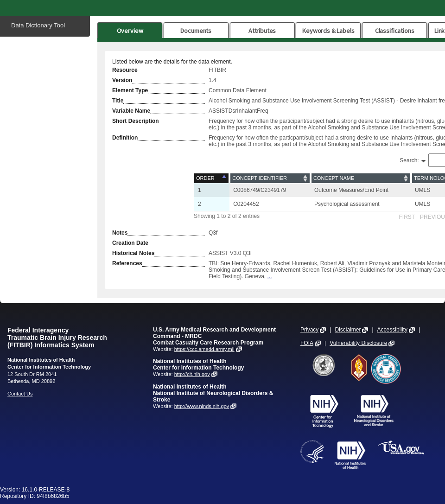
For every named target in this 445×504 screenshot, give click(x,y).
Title (118, 101)
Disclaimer (348, 330)
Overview (130, 31)
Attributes (262, 31)
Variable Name (131, 111)
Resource (125, 70)
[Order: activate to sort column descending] (212, 178)
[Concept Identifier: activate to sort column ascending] (270, 178)
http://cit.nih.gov (192, 374)
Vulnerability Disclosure (358, 343)
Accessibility (392, 330)
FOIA (307, 343)
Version (122, 80)
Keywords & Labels (328, 31)
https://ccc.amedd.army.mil (204, 349)
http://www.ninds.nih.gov (202, 406)
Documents (196, 31)
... (270, 276)
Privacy (309, 330)
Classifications (395, 31)
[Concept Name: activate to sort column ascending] (361, 178)
